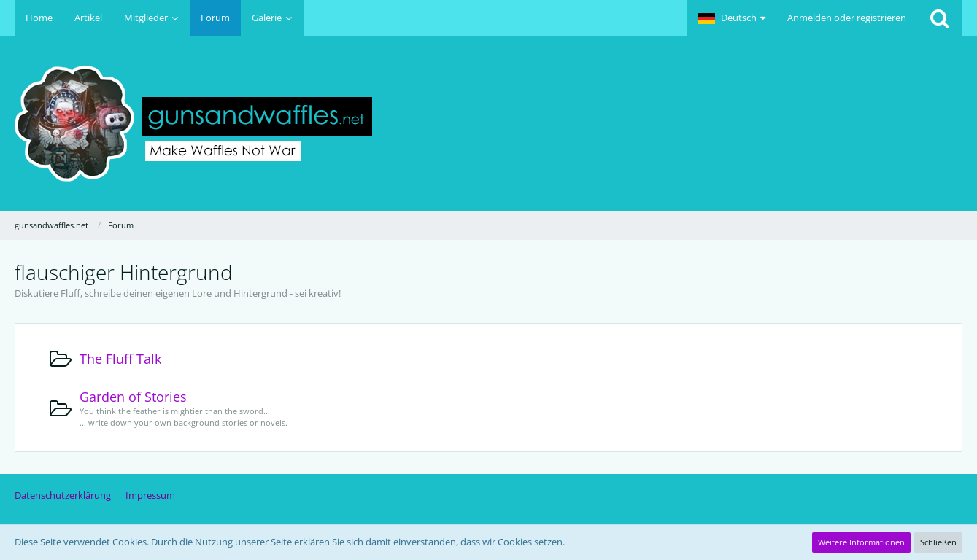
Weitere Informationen (861, 542)
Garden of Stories (133, 397)
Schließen (938, 542)
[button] (731, 18)
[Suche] (940, 18)
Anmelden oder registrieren (847, 17)
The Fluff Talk (120, 359)
